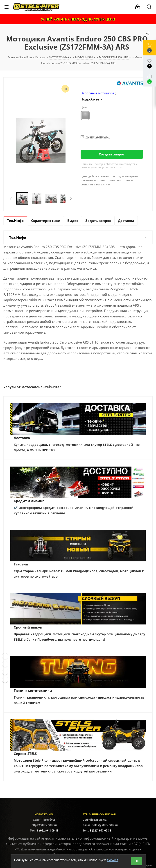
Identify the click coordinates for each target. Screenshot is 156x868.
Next (71, 199)
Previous (11, 199)
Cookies (113, 860)
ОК (137, 861)
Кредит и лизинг (29, 501)
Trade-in (21, 564)
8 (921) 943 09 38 (48, 831)
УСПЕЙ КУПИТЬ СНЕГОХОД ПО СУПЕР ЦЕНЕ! (78, 19)
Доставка (22, 438)
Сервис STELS (25, 754)
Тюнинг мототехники (33, 690)
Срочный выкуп (28, 627)
